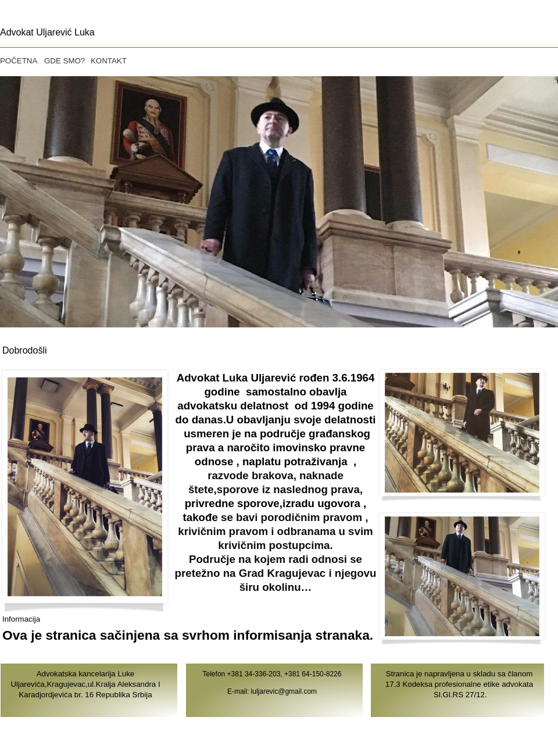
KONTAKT (109, 61)
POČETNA (19, 61)
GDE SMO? (65, 61)
